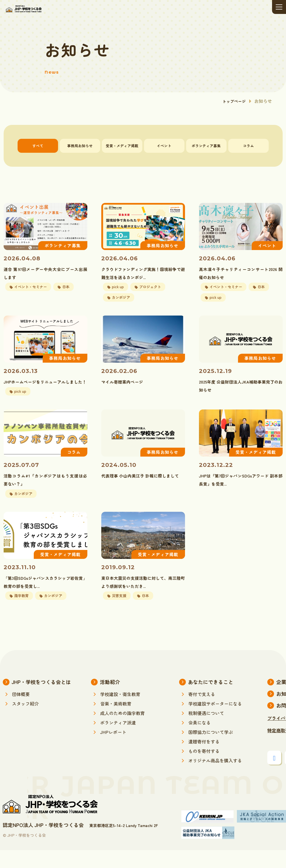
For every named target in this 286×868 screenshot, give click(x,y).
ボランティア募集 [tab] (206, 146)
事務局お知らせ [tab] (80, 146)
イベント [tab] (164, 146)
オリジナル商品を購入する (215, 778)
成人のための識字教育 (122, 731)
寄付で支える (202, 712)
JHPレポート (113, 750)
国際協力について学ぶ (211, 750)
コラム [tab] (248, 146)
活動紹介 (110, 700)
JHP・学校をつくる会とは (41, 700)
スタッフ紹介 (25, 721)
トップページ (232, 101)
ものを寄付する (204, 769)
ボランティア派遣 (118, 740)
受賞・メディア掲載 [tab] (122, 146)
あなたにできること (211, 700)
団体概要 (21, 712)
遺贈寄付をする (204, 759)
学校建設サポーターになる (215, 721)
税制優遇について (206, 731)
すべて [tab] (38, 146)
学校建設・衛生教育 (120, 712)
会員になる (200, 740)
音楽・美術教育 (116, 721)
